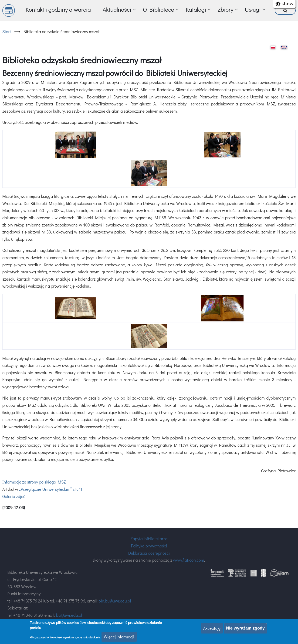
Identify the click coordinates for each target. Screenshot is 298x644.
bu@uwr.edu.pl (69, 615)
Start (7, 31)
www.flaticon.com (188, 560)
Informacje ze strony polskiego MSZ (34, 482)
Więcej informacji (119, 637)
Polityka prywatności (149, 546)
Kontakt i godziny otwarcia (58, 9)
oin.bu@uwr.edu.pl (115, 601)
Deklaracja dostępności (149, 553)
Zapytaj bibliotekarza (149, 539)
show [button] (287, 4)
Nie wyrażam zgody (245, 628)
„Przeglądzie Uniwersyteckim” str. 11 (51, 489)
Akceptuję (212, 628)
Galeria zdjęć (14, 496)
